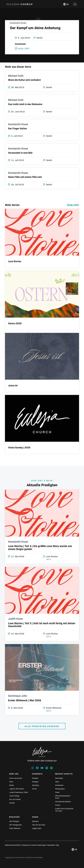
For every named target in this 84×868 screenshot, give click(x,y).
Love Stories (60, 558)
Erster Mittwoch (60, 709)
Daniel (38, 38)
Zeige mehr (73, 205)
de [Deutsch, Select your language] (66, 4)
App (58, 845)
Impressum (26, 845)
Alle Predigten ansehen (42, 726)
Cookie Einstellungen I (39, 845)
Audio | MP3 (22, 48)
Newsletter (51, 845)
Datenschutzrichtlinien (13, 845)
